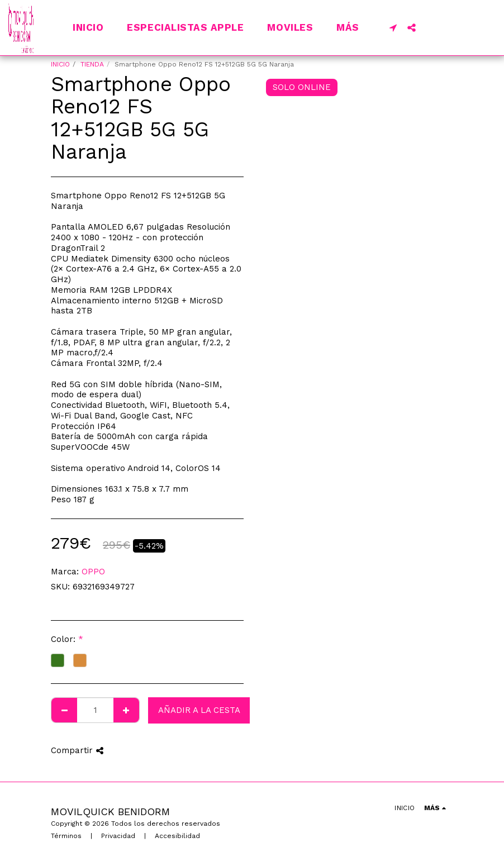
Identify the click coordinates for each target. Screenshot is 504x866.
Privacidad (118, 836)
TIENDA (92, 64)
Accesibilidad (177, 836)
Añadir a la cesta (199, 710)
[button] (393, 28)
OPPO (93, 572)
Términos (66, 836)
